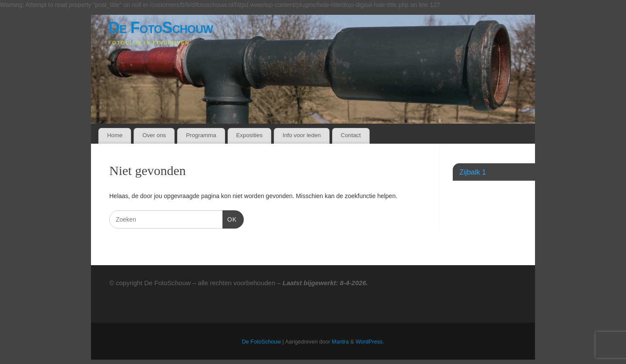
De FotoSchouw (161, 28)
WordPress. (370, 342)
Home (115, 135)
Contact (351, 135)
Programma (201, 135)
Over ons (154, 135)
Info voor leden (302, 135)
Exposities (249, 135)
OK (230, 219)
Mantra (340, 342)
